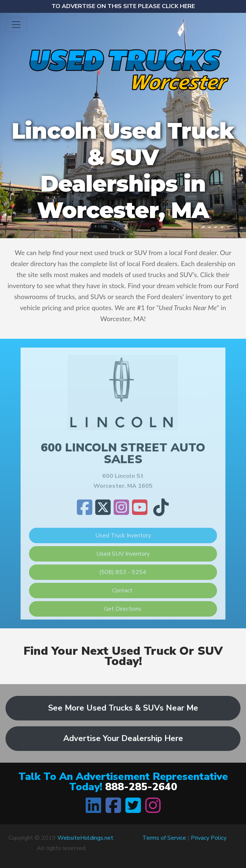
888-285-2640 (141, 787)
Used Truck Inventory (123, 535)
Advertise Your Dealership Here (123, 738)
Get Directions (123, 609)
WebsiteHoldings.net (85, 838)
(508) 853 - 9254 (123, 572)
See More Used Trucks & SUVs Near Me (123, 708)
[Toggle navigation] (16, 25)
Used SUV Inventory (123, 554)
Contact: (123, 591)
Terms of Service (164, 838)
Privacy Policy (209, 838)
